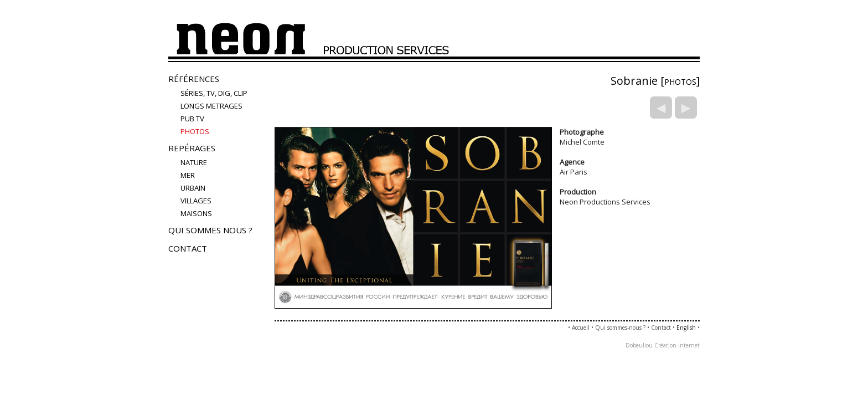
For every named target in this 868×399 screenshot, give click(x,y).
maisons (196, 213)
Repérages (192, 148)
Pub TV (192, 119)
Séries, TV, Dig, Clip (214, 93)
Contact (188, 248)
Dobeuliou (639, 345)
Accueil (581, 328)
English (686, 328)
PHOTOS (195, 131)
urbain (193, 188)
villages (196, 201)
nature (194, 162)
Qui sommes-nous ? (620, 328)
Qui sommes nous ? (210, 230)
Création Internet (677, 345)
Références (194, 79)
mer (188, 175)
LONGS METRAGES (211, 106)
